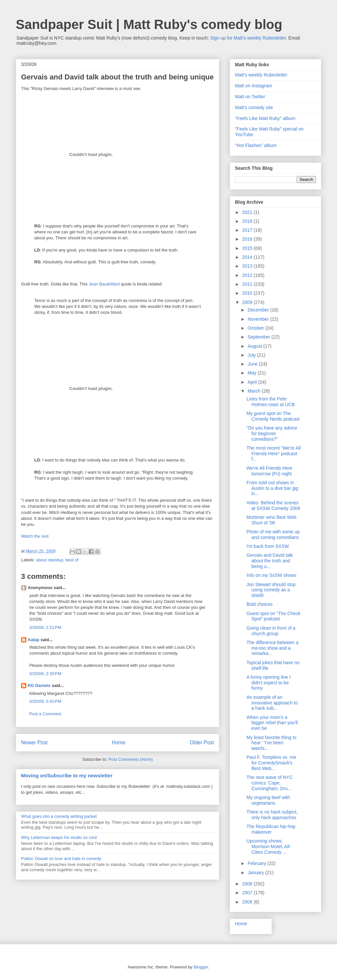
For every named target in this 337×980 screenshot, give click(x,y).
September (259, 337)
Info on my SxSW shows (272, 575)
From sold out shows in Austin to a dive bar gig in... (272, 488)
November (259, 319)
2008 (248, 884)
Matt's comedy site (254, 107)
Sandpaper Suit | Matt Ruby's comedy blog (149, 24)
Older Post (202, 742)
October (256, 328)
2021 (248, 212)
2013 (248, 266)
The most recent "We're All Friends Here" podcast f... (274, 454)
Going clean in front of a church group (271, 631)
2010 (248, 293)
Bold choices (259, 604)
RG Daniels (39, 685)
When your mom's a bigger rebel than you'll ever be (272, 723)
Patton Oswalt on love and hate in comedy (61, 859)
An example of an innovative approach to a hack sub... (272, 703)
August (255, 346)
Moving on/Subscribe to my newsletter (67, 775)
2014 (248, 257)
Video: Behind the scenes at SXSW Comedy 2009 (273, 505)
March (255, 391)
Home (119, 742)
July (252, 355)
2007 (248, 893)
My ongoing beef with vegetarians (268, 800)
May (252, 373)
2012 (248, 275)
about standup (50, 560)
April (253, 382)
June (253, 364)
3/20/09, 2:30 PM (45, 674)
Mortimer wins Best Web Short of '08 (271, 520)
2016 (248, 239)
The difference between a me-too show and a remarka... (272, 648)
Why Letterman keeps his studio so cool (59, 837)
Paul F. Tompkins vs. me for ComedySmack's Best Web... (271, 763)
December (259, 310)
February (257, 863)
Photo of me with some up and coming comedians (273, 535)
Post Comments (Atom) (130, 759)
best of (72, 560)
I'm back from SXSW (268, 546)
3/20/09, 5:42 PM (45, 701)
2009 (248, 302)
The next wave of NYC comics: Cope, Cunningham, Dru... (270, 783)
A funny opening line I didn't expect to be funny (269, 683)
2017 (248, 230)
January (256, 873)
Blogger (201, 967)
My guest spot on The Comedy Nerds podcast (273, 416)
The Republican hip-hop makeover (271, 829)
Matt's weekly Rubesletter (261, 75)
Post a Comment (45, 714)
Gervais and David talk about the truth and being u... (270, 561)
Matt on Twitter (250, 97)
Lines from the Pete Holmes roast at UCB (271, 402)
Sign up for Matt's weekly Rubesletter (248, 38)
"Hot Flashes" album (256, 145)
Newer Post (34, 742)
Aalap (33, 640)
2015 (248, 248)
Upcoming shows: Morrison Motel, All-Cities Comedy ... (269, 846)
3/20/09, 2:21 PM (45, 627)
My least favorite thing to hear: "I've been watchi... (272, 743)
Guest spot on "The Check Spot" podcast (273, 616)
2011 (248, 284)
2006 (248, 902)
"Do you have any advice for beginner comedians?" (272, 433)
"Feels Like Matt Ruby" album (265, 118)
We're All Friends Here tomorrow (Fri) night (269, 471)
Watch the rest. (35, 536)
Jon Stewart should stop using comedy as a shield (271, 590)
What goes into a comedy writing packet (59, 816)
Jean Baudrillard (104, 284)
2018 (248, 221)
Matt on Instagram (254, 86)
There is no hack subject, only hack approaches (272, 815)
